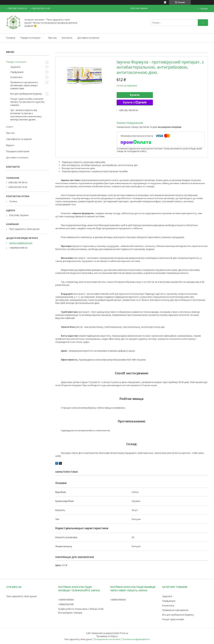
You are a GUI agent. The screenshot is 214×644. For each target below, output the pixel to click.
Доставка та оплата (88, 38)
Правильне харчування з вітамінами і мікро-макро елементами (24, 85)
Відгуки (10, 145)
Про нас (52, 38)
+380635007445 (66, 604)
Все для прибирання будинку (26, 94)
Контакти (67, 38)
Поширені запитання (18, 151)
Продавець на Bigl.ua (107, 636)
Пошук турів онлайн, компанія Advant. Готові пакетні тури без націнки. (27, 102)
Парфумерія (17, 72)
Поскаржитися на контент (107, 639)
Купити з (135, 103)
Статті (10, 127)
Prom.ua (124, 633)
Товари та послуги (30, 38)
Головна (11, 38)
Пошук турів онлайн (173, 619)
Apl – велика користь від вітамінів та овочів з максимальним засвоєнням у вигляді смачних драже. (26, 115)
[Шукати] (203, 23)
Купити (135, 95)
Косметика (16, 77)
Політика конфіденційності (136, 639)
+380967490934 (66, 600)
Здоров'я (15, 67)
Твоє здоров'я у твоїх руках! (22, 596)
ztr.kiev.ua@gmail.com (21, 243)
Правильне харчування (175, 610)
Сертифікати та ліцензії (19, 139)
